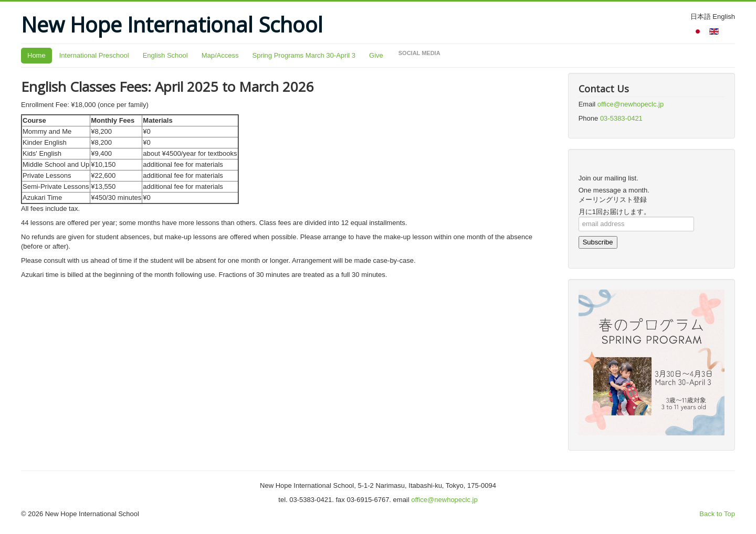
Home (36, 55)
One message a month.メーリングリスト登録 (614, 195)
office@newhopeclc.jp (631, 104)
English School (165, 55)
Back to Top (717, 514)
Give (376, 55)
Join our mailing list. (608, 178)
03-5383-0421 (621, 118)
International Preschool (94, 55)
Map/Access (220, 55)
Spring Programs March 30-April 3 (304, 55)
